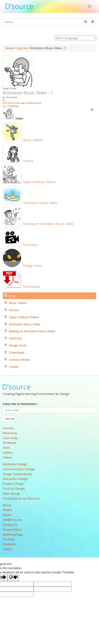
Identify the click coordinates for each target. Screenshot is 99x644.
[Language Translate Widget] (75, 38)
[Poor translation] (13, 578)
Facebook (9, 544)
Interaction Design (15, 479)
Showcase (10, 443)
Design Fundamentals (18, 474)
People (7, 510)
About (7, 505)
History (28, 161)
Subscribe (10, 419)
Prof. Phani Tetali (11, 103)
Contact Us (10, 525)
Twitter (8, 549)
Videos (7, 457)
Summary (30, 245)
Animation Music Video (40, 203)
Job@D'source (12, 520)
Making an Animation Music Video (48, 224)
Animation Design (15, 464)
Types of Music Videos (39, 182)
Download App (13, 535)
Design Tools (32, 266)
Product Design (13, 484)
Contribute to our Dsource (21, 498)
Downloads (31, 287)
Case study (10, 438)
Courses (22, 48)
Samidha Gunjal (33, 103)
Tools (6, 448)
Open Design (12, 494)
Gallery (8, 453)
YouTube (9, 539)
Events (7, 515)
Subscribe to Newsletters (20, 404)
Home (10, 48)
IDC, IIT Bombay (11, 106)
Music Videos (33, 140)
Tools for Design (14, 489)
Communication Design (19, 469)
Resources (10, 433)
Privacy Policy (12, 530)
